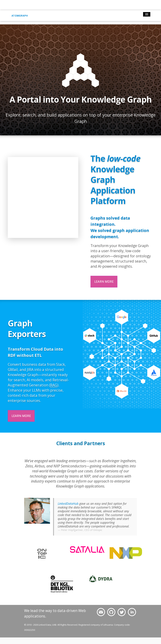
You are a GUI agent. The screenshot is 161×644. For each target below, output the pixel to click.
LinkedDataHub (68, 504)
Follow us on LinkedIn (132, 612)
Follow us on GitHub (111, 612)
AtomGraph (20, 16)
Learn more (104, 282)
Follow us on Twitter (121, 612)
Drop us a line (99, 612)
